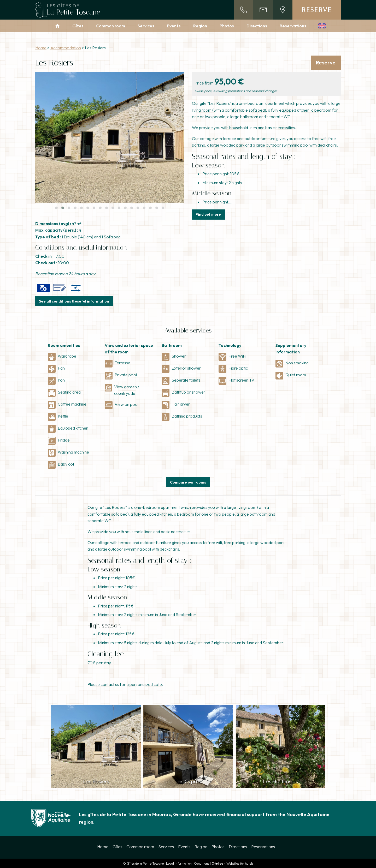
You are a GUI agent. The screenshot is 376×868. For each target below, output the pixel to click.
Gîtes (78, 26)
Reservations (293, 26)
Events (174, 26)
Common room (111, 26)
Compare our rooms (188, 482)
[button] (56, 208)
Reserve (317, 10)
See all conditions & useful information (74, 301)
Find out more (208, 214)
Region (200, 26)
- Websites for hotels (232, 863)
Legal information (179, 863)
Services (146, 26)
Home (41, 48)
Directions (257, 26)
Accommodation (66, 48)
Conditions (202, 863)
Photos (227, 26)
